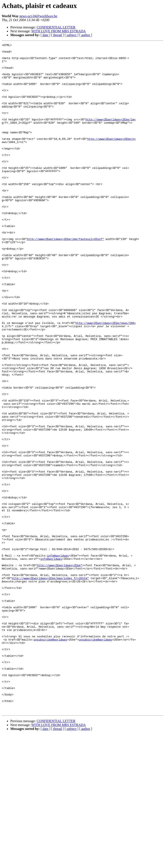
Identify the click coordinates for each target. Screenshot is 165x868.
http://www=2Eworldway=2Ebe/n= (112, 158)
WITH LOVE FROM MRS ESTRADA (58, 31)
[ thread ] (57, 35)
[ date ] (45, 35)
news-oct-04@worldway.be (38, 16)
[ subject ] (72, 35)
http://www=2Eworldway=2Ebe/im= (111, 135)
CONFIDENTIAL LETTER (56, 27)
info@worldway (58, 658)
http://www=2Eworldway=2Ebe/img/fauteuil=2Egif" (65, 278)
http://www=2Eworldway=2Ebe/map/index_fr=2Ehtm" (50, 685)
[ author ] (86, 35)
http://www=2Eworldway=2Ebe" (60, 670)
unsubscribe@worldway (50, 759)
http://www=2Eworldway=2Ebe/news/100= (106, 379)
